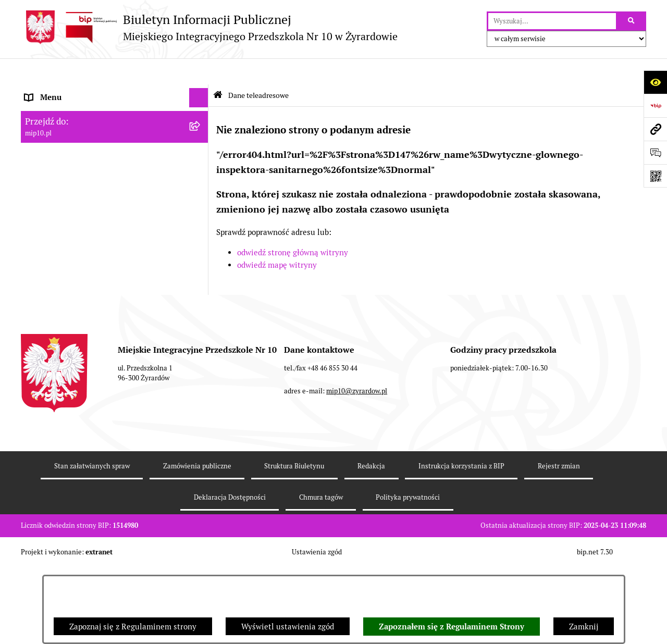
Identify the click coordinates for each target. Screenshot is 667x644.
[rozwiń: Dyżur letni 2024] (201, 307)
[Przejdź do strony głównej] (209, 27)
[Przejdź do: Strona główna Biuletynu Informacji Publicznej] (218, 69)
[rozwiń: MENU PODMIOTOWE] (201, 111)
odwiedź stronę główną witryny (293, 227)
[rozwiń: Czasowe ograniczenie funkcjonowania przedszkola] (201, 268)
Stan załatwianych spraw (92, 543)
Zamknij (584, 627)
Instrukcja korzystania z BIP (461, 543)
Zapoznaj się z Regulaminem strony (133, 627)
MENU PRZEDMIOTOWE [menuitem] (69, 130)
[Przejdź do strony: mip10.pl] (655, 129)
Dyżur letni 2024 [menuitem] (55, 307)
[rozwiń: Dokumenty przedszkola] (201, 150)
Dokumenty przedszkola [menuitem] (68, 149)
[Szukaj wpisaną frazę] (632, 21)
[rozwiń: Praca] (201, 170)
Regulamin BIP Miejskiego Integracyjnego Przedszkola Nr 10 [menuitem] (100, 214)
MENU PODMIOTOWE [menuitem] (64, 110)
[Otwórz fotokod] (655, 176)
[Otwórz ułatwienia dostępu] (655, 82)
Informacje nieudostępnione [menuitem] (75, 188)
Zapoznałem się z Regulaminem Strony (452, 627)
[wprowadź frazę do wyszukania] (552, 21)
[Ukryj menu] (199, 72)
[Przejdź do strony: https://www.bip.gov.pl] (655, 106)
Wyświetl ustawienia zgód (288, 627)
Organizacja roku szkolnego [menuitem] (74, 248)
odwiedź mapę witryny (277, 239)
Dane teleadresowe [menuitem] (59, 91)
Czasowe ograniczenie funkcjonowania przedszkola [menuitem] (94, 273)
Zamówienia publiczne (197, 543)
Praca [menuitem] (35, 169)
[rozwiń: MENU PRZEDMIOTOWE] (201, 131)
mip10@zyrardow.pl (357, 468)
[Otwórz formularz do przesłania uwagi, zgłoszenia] (655, 152)
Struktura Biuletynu (294, 543)
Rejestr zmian (559, 543)
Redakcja (371, 543)
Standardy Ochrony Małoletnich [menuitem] (82, 326)
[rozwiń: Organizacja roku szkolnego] (201, 248)
